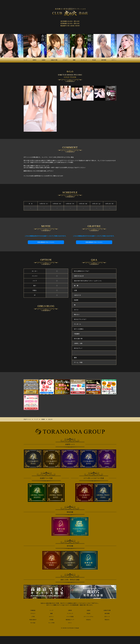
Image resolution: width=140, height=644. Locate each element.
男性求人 (107, 619)
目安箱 (51, 619)
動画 (51, 613)
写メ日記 (33, 622)
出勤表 (70, 610)
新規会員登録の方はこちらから (46, 242)
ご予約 (33, 616)
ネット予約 (51, 622)
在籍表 (89, 610)
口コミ (70, 622)
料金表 (89, 613)
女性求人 (89, 619)
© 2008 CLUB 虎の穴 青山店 (70, 628)
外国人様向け (33, 619)
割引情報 (107, 613)
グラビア (33, 613)
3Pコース (107, 616)
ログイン (51, 616)
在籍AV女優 (107, 610)
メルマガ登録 (70, 616)
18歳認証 (33, 610)
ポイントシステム (89, 616)
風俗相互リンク (70, 619)
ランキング (70, 613)
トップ (51, 610)
